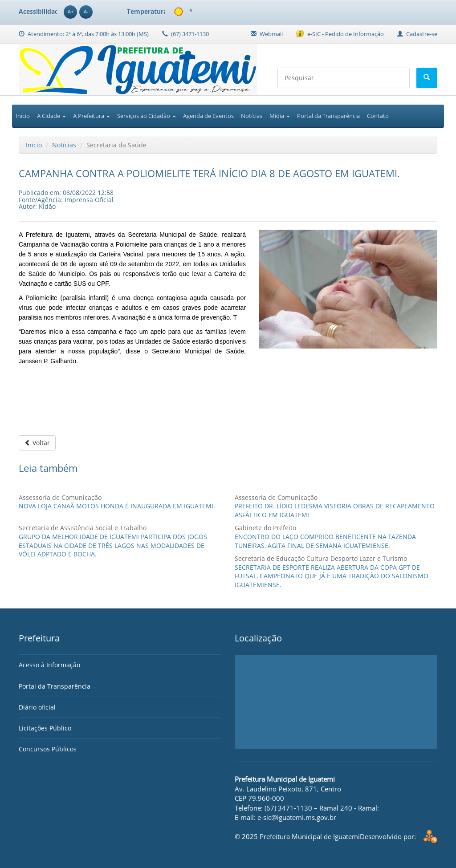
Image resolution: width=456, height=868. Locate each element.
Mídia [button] (280, 116)
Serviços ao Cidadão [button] (147, 116)
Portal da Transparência (328, 116)
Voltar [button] (37, 443)
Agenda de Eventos (208, 116)
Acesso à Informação (49, 665)
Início (23, 116)
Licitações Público (45, 728)
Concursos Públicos (48, 749)
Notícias (252, 116)
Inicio (34, 145)
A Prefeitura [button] (92, 116)
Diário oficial (37, 707)
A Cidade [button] (51, 116)
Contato (378, 116)
